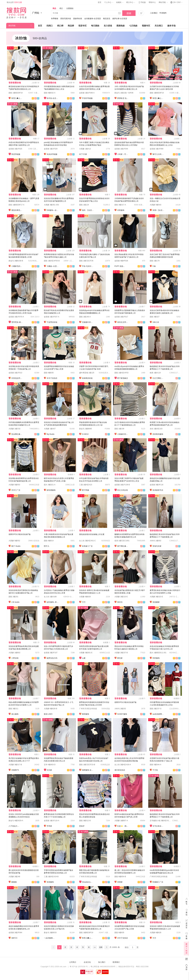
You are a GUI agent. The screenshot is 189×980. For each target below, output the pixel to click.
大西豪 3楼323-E (156, 597)
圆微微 (14, 882)
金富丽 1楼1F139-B (122, 485)
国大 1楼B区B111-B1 (158, 653)
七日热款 (133, 26)
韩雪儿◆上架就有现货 (17, 98)
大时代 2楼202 (120, 709)
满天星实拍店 (120, 770)
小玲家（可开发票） (123, 154)
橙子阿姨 (85, 490)
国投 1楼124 (84, 205)
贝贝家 (49, 770)
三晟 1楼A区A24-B (51, 877)
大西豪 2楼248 (14, 877)
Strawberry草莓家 (88, 882)
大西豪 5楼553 (14, 485)
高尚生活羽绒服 (123, 322)
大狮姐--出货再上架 (53, 266)
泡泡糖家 (156, 602)
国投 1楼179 (155, 261)
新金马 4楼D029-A (16, 821)
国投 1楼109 (119, 429)
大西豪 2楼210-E (121, 597)
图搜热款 (121, 26)
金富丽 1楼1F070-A (16, 317)
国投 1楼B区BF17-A (16, 205)
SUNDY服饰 (122, 714)
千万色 (155, 770)
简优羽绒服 (16, 154)
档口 (61, 8)
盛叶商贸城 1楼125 (87, 373)
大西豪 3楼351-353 (51, 205)
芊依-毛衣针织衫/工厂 (88, 266)
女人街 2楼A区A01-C (87, 541)
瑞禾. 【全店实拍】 (88, 210)
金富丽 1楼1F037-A (52, 317)
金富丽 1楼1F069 (157, 149)
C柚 (154, 266)
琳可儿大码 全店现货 (158, 154)
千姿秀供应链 (52, 322)
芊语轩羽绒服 (87, 98)
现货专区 (83, 26)
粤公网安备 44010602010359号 (103, 967)
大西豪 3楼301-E (86, 653)
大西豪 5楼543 (155, 205)
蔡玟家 (120, 658)
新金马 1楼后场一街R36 (124, 93)
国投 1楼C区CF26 (86, 261)
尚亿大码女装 (123, 490)
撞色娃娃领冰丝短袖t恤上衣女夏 (92, 534)
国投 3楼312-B (85, 821)
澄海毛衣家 (157, 546)
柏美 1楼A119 (155, 373)
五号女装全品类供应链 (158, 826)
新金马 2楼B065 (85, 429)
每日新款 (95, 26)
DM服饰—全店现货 (53, 210)
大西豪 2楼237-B (121, 653)
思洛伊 (82, 826)
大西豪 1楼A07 (50, 429)
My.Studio (50, 434)
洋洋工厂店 (16, 490)
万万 (84, 602)
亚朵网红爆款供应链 (17, 434)
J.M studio (15, 602)
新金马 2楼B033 (50, 933)
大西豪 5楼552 (14, 541)
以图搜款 (70, 8)
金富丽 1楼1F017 (121, 317)
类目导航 (12, 26)
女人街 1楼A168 (50, 597)
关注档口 (159, 26)
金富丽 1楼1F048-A (87, 93)
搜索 (129, 13)
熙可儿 (47, 546)
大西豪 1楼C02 (14, 429)
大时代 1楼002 (155, 541)
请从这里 (14, 2)
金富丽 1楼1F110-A (52, 821)
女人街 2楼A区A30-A (123, 765)
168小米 (156, 322)
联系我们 (116, 962)
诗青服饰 (121, 210)
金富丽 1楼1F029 (51, 149)
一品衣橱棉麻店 (50, 938)
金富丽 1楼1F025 (15, 149)
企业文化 (87, 962)
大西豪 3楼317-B (15, 765)
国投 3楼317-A (120, 205)
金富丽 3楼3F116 (157, 485)
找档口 (50, 26)
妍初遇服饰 (51, 490)
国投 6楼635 (49, 373)
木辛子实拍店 (52, 378)
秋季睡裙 (55, 19)
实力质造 (108, 26)
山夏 (84, 658)
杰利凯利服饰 (158, 434)
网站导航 (163, 2)
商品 (54, 8)
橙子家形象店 (123, 378)
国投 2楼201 (13, 597)
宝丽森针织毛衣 (88, 322)
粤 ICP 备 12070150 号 (79, 967)
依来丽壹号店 (158, 490)
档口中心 (131, 2)
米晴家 (120, 882)
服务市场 (171, 26)
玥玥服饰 (156, 658)
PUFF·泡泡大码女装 (120, 266)
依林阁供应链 (87, 378)
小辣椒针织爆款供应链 (123, 434)
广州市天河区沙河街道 (88, 709)
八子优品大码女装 (14, 826)
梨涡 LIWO (48, 714)
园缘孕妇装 (78, 19)
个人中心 (109, 2)
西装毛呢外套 (66, 19)
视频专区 (146, 26)
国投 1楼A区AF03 (121, 373)
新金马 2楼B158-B (16, 261)
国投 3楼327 (155, 317)
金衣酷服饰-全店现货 (93, 19)
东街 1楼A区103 (156, 429)
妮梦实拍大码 (52, 658)
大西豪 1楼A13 (85, 149)
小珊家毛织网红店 (17, 266)
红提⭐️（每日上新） (123, 826)
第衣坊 (120, 602)
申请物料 (163, 13)
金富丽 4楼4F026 (121, 261)
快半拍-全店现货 (53, 98)
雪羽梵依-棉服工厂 (17, 322)
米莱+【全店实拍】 (158, 210)
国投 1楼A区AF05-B (52, 261)
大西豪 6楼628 (85, 597)
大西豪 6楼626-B (50, 709)
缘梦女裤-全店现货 (120, 19)
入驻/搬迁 (154, 13)
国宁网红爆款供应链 (123, 546)
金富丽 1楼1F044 (121, 149)
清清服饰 (50, 882)
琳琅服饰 (85, 714)
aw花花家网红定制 (158, 714)
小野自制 (15, 658)
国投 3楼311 (13, 709)
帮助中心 (152, 2)
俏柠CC (14, 938)
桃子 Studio (16, 546)
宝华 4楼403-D (50, 765)
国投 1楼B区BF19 (16, 93)
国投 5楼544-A (155, 765)
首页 (100, 2)
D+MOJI (85, 434)
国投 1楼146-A (85, 317)
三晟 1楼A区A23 (86, 485)
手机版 (142, 2)
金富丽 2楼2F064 (15, 933)
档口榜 (60, 26)
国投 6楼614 (49, 541)
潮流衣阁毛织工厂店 (17, 210)
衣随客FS (15, 770)
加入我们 (102, 962)
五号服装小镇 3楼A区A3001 (161, 821)
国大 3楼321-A (50, 485)
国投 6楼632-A (50, 93)
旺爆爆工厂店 (158, 882)
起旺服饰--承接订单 (53, 602)
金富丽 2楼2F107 (51, 653)
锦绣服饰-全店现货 (88, 770)
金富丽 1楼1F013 (15, 373)
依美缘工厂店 (87, 546)
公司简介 (73, 962)
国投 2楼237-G (156, 709)
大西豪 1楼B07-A (121, 821)
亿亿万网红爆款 (158, 378)
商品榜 (71, 26)
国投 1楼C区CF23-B (87, 765)
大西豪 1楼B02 (14, 653)
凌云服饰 (15, 714)
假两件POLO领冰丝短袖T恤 (20, 534)
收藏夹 (120, 2)
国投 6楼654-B (120, 877)
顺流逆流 (107, 19)
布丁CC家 (83, 154)
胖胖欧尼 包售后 (123, 98)
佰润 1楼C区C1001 (122, 541)
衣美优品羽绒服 (17, 378)
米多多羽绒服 (52, 154)
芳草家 (49, 826)
